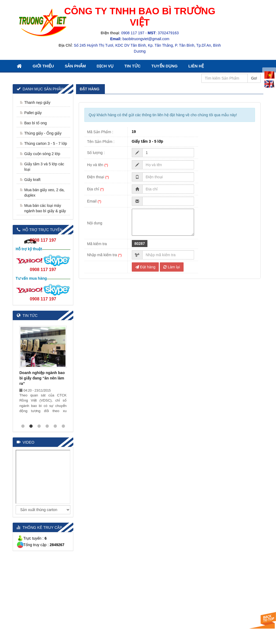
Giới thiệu (43, 66)
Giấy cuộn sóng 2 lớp (42, 154)
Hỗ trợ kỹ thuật (29, 249)
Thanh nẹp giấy (37, 102)
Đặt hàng (145, 267)
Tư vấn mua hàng (31, 278)
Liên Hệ (196, 66)
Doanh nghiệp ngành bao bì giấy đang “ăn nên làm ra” (42, 378)
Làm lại (172, 267)
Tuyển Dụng (165, 66)
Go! (254, 78)
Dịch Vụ (105, 66)
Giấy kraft (32, 180)
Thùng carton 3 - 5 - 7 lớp (46, 143)
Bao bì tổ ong (36, 123)
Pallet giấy (33, 113)
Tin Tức (132, 66)
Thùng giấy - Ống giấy (43, 133)
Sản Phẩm (75, 66)
